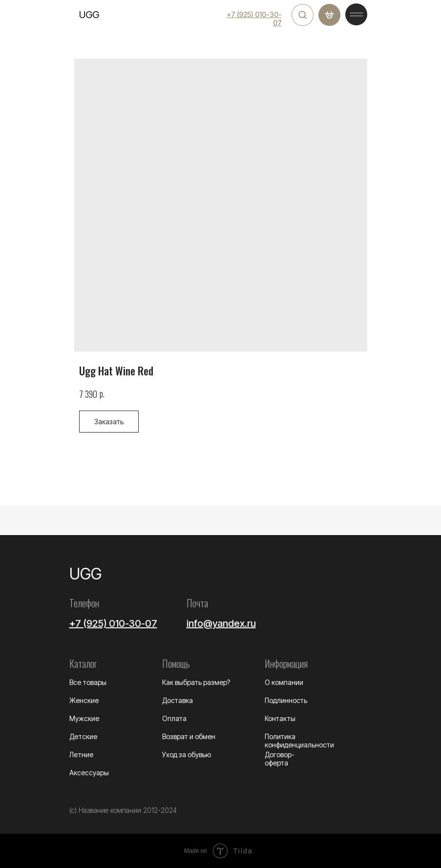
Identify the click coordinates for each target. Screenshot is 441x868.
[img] (303, 15)
